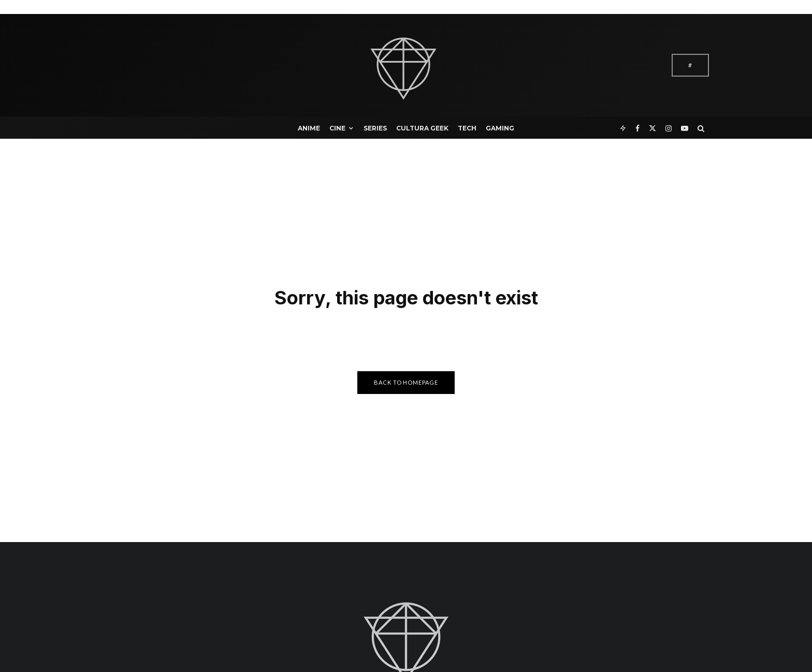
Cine (337, 128)
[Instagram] (669, 127)
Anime (309, 128)
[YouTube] (685, 127)
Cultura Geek (422, 128)
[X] (653, 127)
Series (375, 128)
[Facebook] (637, 127)
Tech (467, 128)
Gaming (500, 128)
